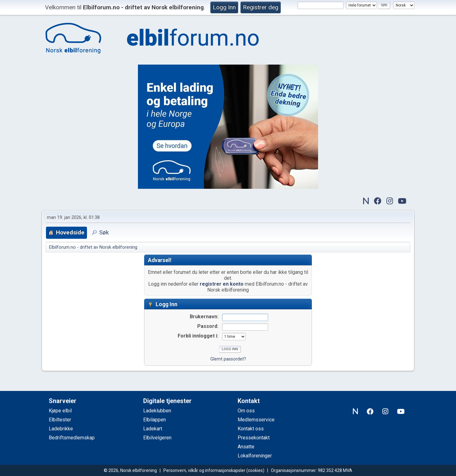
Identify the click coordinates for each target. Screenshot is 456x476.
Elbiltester (60, 420)
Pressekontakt (254, 438)
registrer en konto (222, 284)
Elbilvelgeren (157, 438)
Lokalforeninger (255, 456)
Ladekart (153, 429)
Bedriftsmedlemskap (72, 438)
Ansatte (246, 447)
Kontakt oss (251, 429)
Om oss (246, 411)
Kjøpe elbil (60, 411)
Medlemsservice (256, 420)
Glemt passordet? (228, 359)
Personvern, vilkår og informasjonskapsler (204, 470)
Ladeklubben (157, 411)
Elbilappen (155, 420)
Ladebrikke (61, 429)
